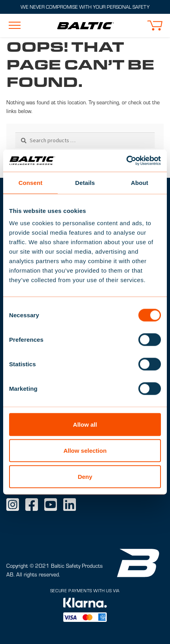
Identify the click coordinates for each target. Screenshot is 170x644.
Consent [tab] (31, 182)
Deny (85, 476)
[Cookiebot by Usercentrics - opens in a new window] (126, 161)
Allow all (85, 425)
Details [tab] (85, 182)
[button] (155, 25)
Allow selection (85, 450)
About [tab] (140, 182)
